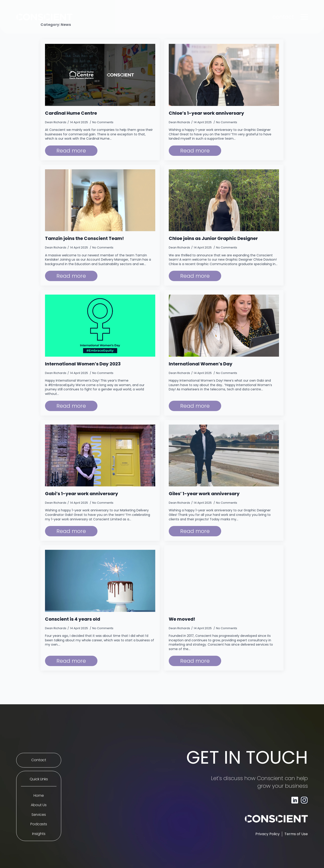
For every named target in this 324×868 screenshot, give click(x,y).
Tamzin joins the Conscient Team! (84, 238)
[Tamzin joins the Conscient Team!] (100, 200)
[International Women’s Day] (224, 326)
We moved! (182, 619)
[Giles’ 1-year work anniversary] (224, 456)
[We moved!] (224, 581)
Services (39, 815)
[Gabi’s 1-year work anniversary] (100, 456)
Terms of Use (296, 834)
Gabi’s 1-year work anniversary (82, 494)
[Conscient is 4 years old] (100, 581)
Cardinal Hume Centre (71, 113)
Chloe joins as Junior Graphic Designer (213, 238)
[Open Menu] (304, 17)
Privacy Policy (268, 834)
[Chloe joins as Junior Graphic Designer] (224, 200)
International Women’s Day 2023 (83, 364)
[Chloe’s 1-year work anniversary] (224, 75)
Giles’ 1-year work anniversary (204, 494)
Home (39, 796)
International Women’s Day (201, 364)
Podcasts (39, 824)
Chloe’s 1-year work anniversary (206, 113)
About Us (39, 805)
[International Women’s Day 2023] (100, 326)
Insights (39, 834)
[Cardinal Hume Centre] (100, 75)
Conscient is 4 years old (73, 619)
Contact (39, 760)
